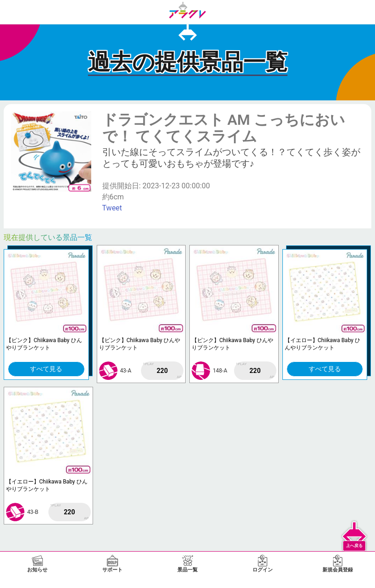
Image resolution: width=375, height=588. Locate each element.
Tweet (112, 208)
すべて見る (46, 369)
